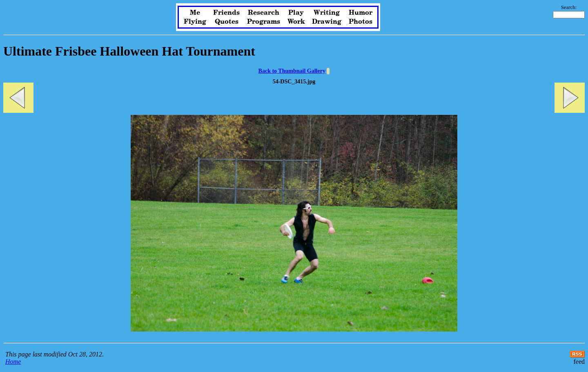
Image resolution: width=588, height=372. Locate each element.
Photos (361, 22)
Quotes (227, 22)
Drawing (327, 22)
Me (195, 13)
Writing (327, 13)
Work (296, 22)
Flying (195, 22)
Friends (226, 13)
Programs (264, 22)
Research (264, 13)
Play (296, 13)
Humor (361, 13)
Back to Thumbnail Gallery (292, 71)
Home (13, 362)
